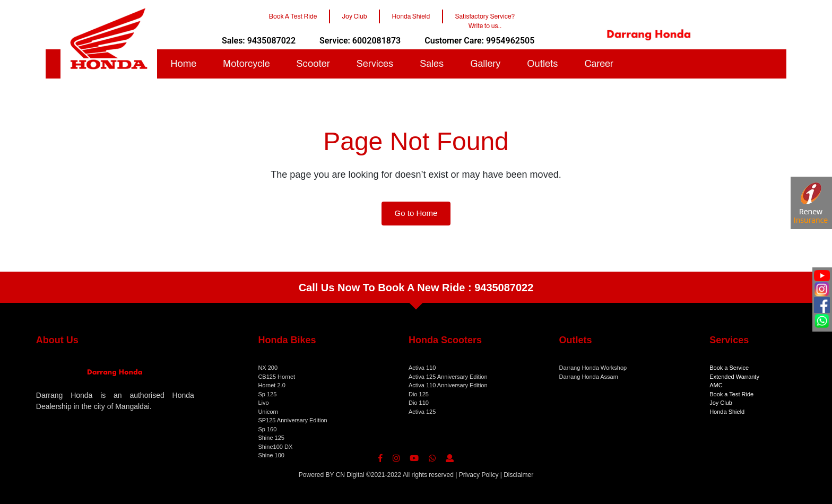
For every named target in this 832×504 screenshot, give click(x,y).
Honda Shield (727, 412)
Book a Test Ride (731, 394)
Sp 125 (267, 394)
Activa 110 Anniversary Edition (448, 385)
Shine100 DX (275, 447)
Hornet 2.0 (271, 385)
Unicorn (268, 412)
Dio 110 (419, 403)
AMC (716, 385)
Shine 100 (271, 455)
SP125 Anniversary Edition (292, 420)
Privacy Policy (479, 475)
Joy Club (721, 403)
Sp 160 (267, 429)
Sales (432, 64)
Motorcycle (246, 64)
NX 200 (268, 368)
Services (375, 64)
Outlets (542, 64)
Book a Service (729, 368)
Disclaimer (518, 475)
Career (599, 64)
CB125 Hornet (276, 377)
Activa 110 (422, 368)
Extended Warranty (734, 377)
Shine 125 (271, 438)
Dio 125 (419, 394)
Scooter (313, 64)
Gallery (485, 64)
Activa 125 (422, 412)
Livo (263, 403)
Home (183, 64)
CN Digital (350, 475)
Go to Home (416, 213)
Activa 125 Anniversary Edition (448, 377)
